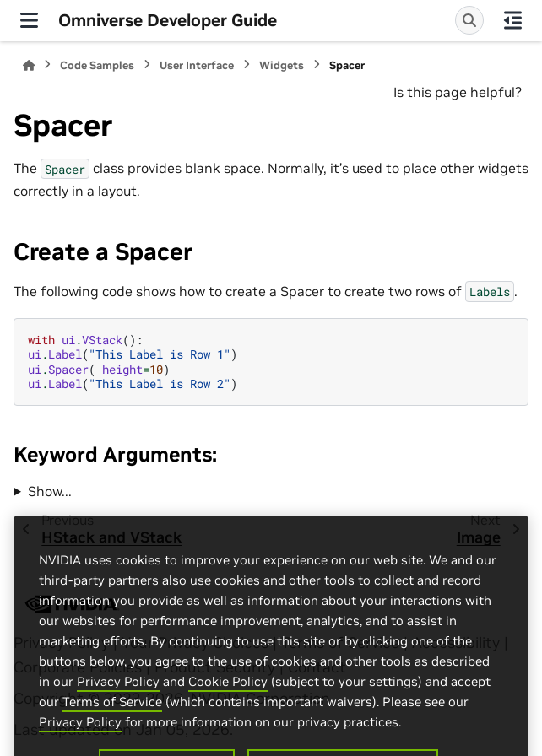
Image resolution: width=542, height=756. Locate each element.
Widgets (282, 65)
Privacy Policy (118, 703)
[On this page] (513, 20)
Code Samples (97, 65)
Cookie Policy (228, 703)
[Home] (29, 65)
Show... (50, 491)
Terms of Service (112, 724)
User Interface (197, 65)
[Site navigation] (29, 20)
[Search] (469, 20)
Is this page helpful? (458, 92)
